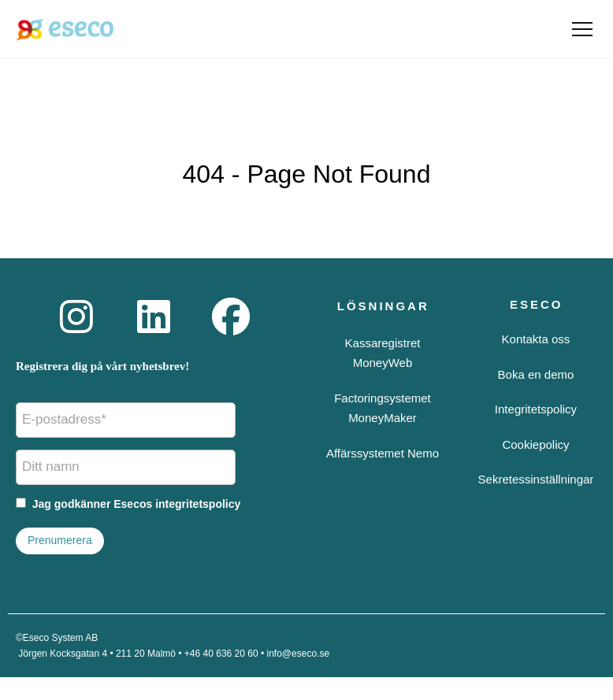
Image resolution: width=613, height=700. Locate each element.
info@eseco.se (299, 654)
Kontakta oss (536, 339)
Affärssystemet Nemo (383, 453)
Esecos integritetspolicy (177, 504)
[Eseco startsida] (65, 29)
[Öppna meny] (582, 29)
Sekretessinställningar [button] (536, 479)
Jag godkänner (128, 504)
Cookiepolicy (535, 444)
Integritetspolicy (536, 409)
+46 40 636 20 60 (221, 654)
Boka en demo (536, 374)
